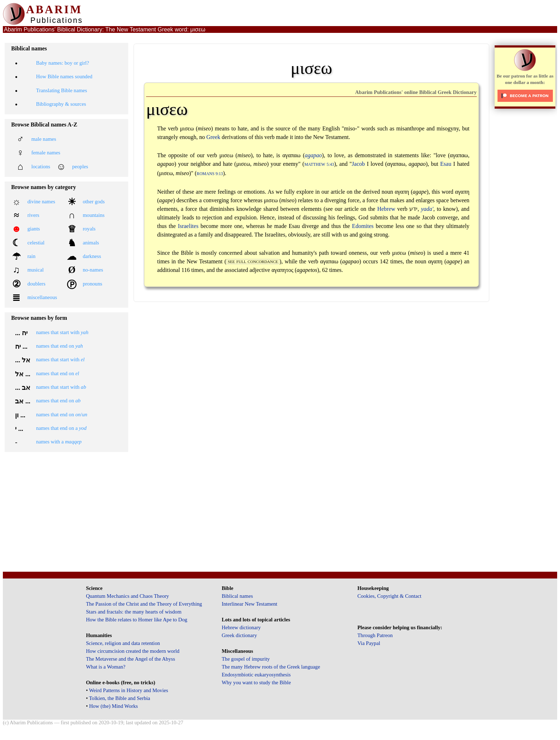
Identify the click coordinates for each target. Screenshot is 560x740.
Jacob (358, 164)
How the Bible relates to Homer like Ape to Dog (137, 620)
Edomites (363, 226)
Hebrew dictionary (241, 627)
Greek (213, 137)
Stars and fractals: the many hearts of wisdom (134, 612)
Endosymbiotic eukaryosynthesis (256, 675)
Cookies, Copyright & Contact (389, 596)
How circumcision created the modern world (133, 651)
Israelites (188, 226)
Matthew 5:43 (319, 165)
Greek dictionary (239, 635)
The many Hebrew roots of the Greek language (271, 667)
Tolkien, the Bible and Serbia (119, 698)
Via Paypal (369, 643)
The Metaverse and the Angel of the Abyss (131, 659)
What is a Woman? (106, 667)
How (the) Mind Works (113, 706)
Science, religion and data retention (123, 643)
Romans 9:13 (210, 174)
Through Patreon (375, 635)
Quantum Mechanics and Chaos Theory (128, 596)
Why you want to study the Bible (256, 682)
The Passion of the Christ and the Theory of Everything (144, 604)
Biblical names (237, 596)
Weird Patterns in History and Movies (128, 690)
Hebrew (386, 209)
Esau (446, 164)
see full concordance (253, 262)
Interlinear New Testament (250, 604)
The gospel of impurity (246, 659)
